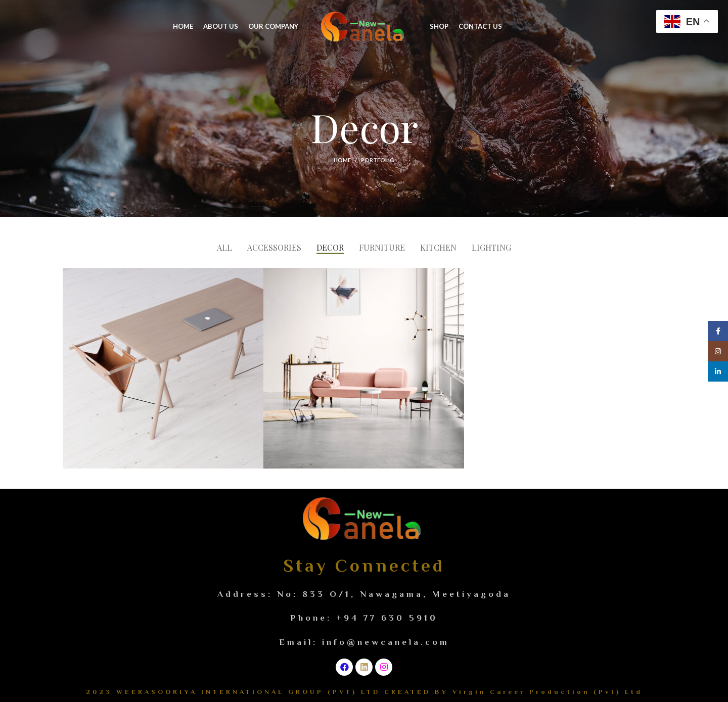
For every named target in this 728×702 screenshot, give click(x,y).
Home (342, 160)
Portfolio (378, 160)
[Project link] (163, 368)
